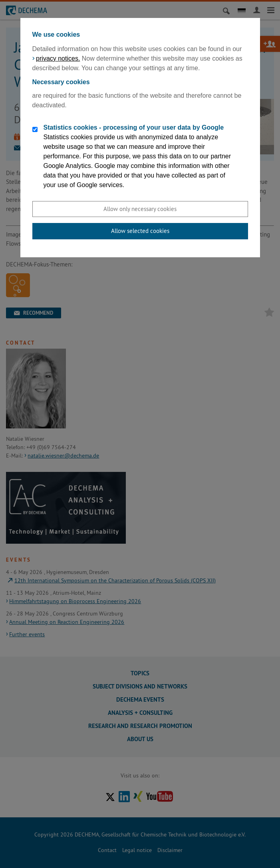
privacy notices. (58, 58)
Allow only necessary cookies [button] (140, 209)
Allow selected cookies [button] (140, 231)
